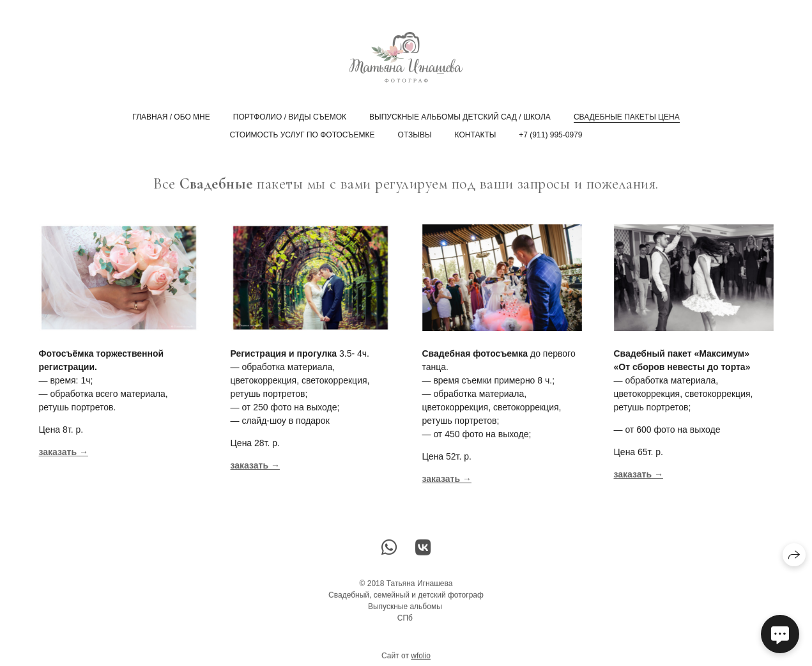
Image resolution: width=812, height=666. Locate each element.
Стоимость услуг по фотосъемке (303, 135)
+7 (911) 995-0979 (550, 135)
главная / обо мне (171, 117)
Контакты (476, 135)
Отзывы (415, 135)
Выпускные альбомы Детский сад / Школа (460, 117)
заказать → (255, 466)
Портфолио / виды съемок (290, 117)
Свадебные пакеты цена (627, 117)
